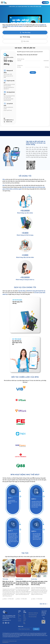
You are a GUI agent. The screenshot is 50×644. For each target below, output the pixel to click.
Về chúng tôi (19, 616)
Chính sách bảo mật (33, 615)
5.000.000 (19, 61)
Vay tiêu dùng (25, 33)
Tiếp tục (33, 72)
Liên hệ (20, 621)
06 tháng (19, 67)
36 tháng (47, 67)
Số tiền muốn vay (21, 59)
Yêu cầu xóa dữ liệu (33, 617)
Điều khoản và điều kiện (33, 613)
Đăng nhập (45, 3)
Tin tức (20, 619)
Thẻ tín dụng (25, 37)
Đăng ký (36, 629)
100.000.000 (46, 61)
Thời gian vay (20, 65)
